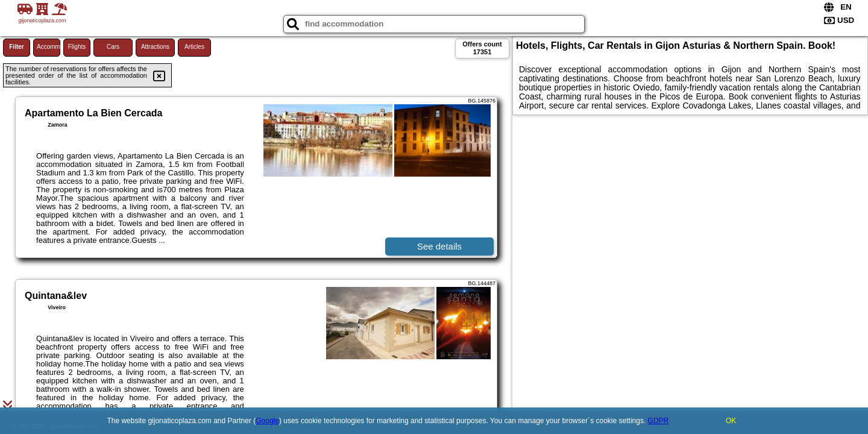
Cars (113, 47)
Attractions (155, 47)
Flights (77, 47)
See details (439, 246)
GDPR (659, 421)
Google (267, 421)
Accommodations (49, 47)
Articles (194, 47)
